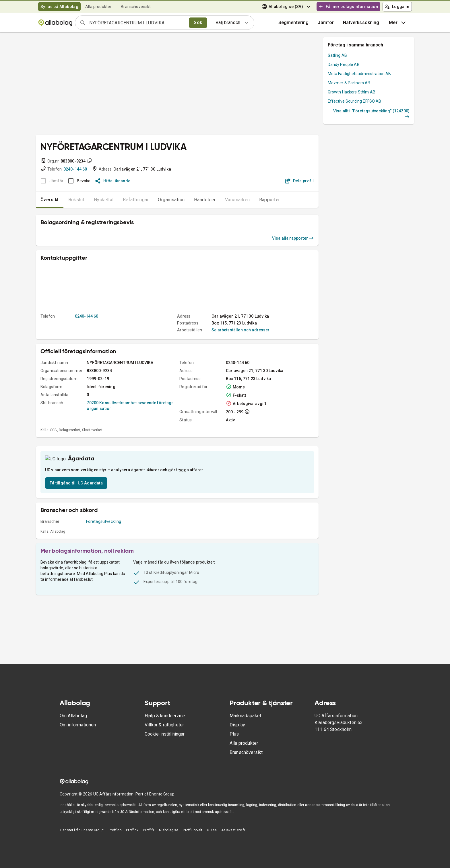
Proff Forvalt (193, 830)
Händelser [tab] (205, 200)
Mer (398, 23)
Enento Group (162, 794)
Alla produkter (98, 7)
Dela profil (299, 181)
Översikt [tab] (50, 200)
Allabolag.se (168, 830)
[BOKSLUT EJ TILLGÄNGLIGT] (50, 181)
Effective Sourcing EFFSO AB (355, 101)
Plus (234, 734)
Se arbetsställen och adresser (240, 330)
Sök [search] (198, 23)
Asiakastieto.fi (233, 830)
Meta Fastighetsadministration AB (359, 74)
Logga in (397, 7)
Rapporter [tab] (270, 200)
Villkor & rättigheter (164, 725)
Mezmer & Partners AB (349, 83)
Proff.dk (132, 830)
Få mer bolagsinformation (348, 7)
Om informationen (78, 725)
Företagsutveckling (104, 540)
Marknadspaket (245, 716)
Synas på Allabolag (59, 7)
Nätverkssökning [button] (361, 23)
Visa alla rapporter (293, 238)
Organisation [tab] (171, 200)
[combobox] (137, 23)
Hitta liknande (113, 181)
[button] (326, 23)
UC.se (212, 830)
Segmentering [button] (294, 23)
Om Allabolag (73, 716)
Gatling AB (338, 55)
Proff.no (115, 830)
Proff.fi (148, 830)
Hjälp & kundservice (165, 716)
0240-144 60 (75, 169)
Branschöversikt (136, 7)
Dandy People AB (344, 64)
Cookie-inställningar (165, 734)
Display (237, 725)
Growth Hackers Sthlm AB (352, 92)
